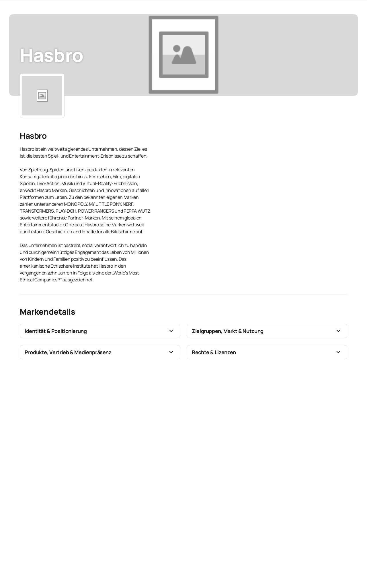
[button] (100, 331)
